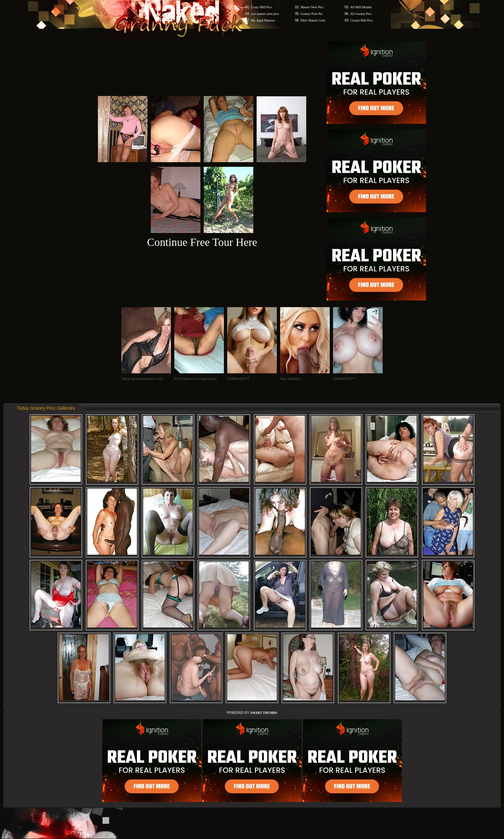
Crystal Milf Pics (361, 20)
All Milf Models (361, 7)
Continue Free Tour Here (202, 242)
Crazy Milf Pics (261, 7)
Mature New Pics (312, 7)
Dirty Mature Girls (313, 20)
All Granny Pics (361, 14)
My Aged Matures (263, 20)
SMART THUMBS (264, 713)
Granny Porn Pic (312, 14)
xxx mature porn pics (265, 14)
